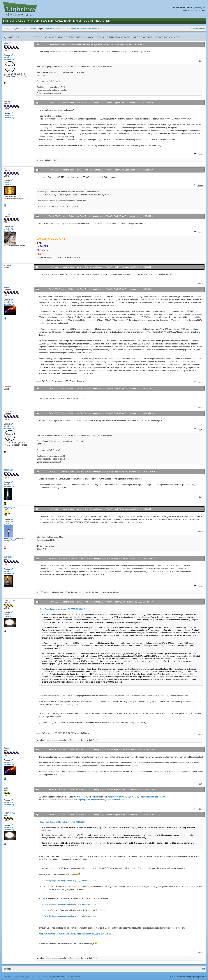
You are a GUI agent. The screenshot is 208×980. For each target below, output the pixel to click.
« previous (196, 29)
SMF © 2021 (46, 977)
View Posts (8, 57)
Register (103, 21)
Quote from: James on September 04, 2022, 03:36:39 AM (63, 609)
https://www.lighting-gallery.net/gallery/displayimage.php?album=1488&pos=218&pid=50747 (77, 934)
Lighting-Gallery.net (11, 29)
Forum (9, 21)
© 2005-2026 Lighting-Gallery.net (16, 977)
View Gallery (9, 59)
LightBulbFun (9, 600)
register (202, 7)
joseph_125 (9, 470)
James (7, 288)
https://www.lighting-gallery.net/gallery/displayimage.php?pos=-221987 (68, 904)
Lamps (24, 29)
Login (88, 21)
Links (78, 21)
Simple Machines (58, 977)
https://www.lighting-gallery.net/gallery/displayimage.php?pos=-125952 (98, 800)
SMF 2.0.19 (36, 977)
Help (35, 21)
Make (6, 788)
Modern (33, 29)
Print (203, 969)
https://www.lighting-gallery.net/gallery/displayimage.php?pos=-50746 (67, 916)
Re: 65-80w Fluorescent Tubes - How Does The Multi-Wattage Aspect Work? (80, 103)
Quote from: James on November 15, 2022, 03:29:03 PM (63, 822)
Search (47, 21)
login (195, 7)
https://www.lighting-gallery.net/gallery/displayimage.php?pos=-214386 (137, 797)
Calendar (63, 21)
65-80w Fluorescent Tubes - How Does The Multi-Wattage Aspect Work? (73, 29)
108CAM (7, 43)
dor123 (7, 168)
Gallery (23, 21)
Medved (7, 101)
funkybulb (8, 557)
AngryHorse (9, 215)
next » (203, 29)
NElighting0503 (10, 508)
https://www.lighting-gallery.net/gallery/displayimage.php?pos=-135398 (68, 881)
